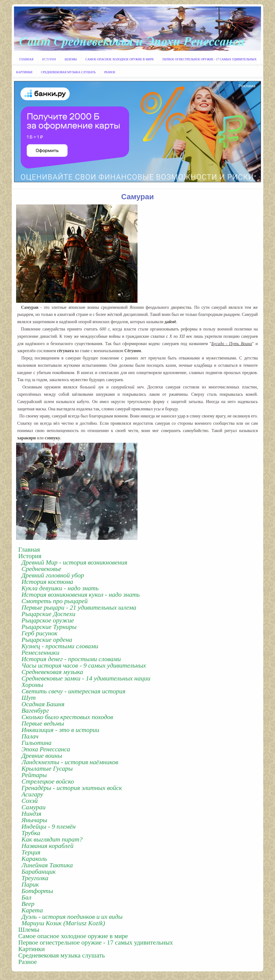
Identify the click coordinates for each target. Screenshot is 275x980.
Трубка (31, 833)
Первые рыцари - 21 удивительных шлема (79, 607)
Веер (28, 904)
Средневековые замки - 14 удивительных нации (86, 678)
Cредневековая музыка (52, 672)
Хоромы (32, 685)
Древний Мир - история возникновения (74, 562)
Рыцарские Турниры (49, 627)
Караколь (34, 859)
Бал (26, 897)
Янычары (34, 820)
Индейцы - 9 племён (49, 826)
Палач (30, 736)
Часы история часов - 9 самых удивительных (84, 665)
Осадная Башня (43, 704)
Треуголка (35, 878)
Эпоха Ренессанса (46, 749)
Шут (29, 698)
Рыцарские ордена (47, 640)
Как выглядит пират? (52, 839)
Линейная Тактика (47, 865)
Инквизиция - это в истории (60, 730)
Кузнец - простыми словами (60, 646)
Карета (32, 910)
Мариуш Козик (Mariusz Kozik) (63, 923)
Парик (30, 884)
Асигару (32, 794)
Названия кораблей (47, 846)
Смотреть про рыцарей (55, 601)
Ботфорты (37, 891)
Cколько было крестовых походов (67, 717)
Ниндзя (31, 814)
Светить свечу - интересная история (73, 691)
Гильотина (37, 743)
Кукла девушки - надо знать (60, 588)
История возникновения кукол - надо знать (81, 595)
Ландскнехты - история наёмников (70, 762)
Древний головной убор (53, 575)
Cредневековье (41, 569)
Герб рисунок (39, 633)
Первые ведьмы (43, 723)
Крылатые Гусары (47, 768)
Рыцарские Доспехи (48, 614)
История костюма (47, 582)
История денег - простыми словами (71, 659)
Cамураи (34, 807)
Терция (31, 852)
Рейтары (34, 775)
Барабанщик (39, 872)
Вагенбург (35, 711)
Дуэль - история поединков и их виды (72, 917)
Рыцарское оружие (48, 620)
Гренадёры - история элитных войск (72, 788)
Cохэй (30, 801)
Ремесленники (40, 653)
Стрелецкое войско (48, 781)
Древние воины (42, 756)
